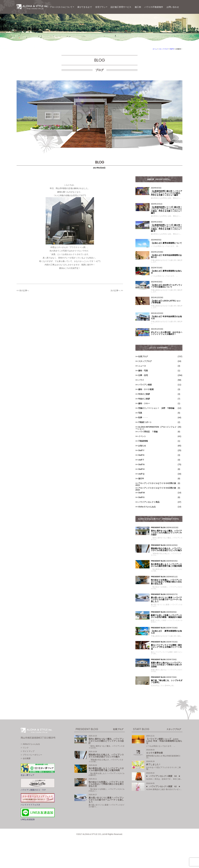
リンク (26, 762)
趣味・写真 (143, 371)
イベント (142, 436)
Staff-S (141, 497)
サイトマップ (29, 766)
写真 (140, 413)
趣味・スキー (144, 403)
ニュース (142, 366)
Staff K (141, 455)
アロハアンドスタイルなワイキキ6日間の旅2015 (156, 489)
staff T (141, 460)
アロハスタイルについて (61, 7)
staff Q (141, 474)
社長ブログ (143, 356)
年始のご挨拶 (144, 399)
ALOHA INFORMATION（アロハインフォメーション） (156, 428)
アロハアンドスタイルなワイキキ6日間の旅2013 (156, 484)
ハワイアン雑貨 (145, 385)
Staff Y (141, 450)
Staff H (141, 469)
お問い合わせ (173, 7)
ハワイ (141, 380)
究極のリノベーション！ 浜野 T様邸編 (156, 408)
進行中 (141, 479)
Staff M (141, 493)
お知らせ (142, 446)
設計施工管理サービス (121, 7)
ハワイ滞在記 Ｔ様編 (148, 432)
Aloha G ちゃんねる (147, 507)
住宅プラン (101, 7)
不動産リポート (145, 422)
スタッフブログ (145, 361)
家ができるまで (85, 7)
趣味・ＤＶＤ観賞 (146, 389)
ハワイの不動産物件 (154, 7)
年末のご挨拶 (144, 394)
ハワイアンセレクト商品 (149, 502)
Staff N (141, 464)
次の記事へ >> (117, 290)
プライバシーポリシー (32, 769)
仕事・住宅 (143, 375)
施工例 (138, 7)
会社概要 (27, 773)
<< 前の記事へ (23, 290)
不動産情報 (143, 441)
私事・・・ (143, 418)
